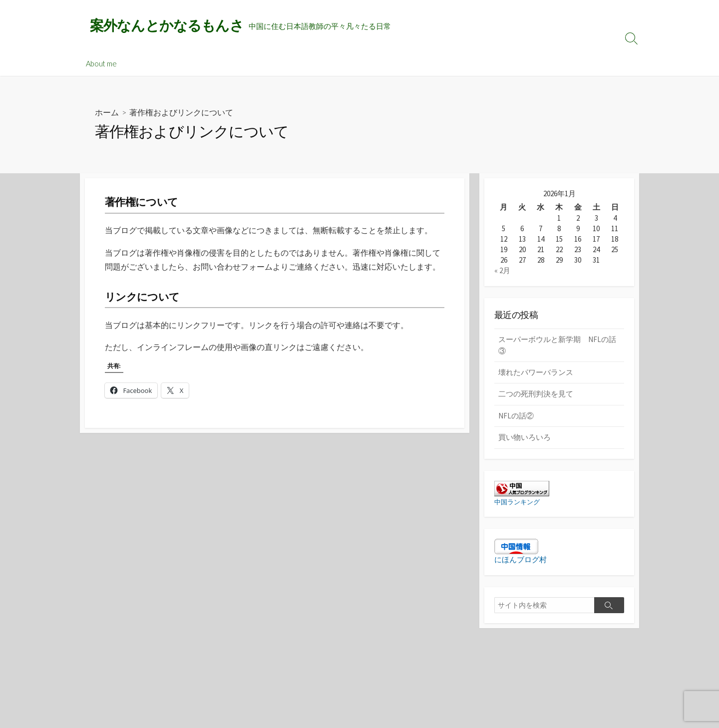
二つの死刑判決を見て (536, 394)
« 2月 (502, 270)
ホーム (107, 113)
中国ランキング (519, 502)
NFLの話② (516, 416)
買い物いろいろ (525, 437)
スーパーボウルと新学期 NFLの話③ (557, 345)
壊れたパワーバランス (536, 372)
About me (101, 63)
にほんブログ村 (521, 560)
